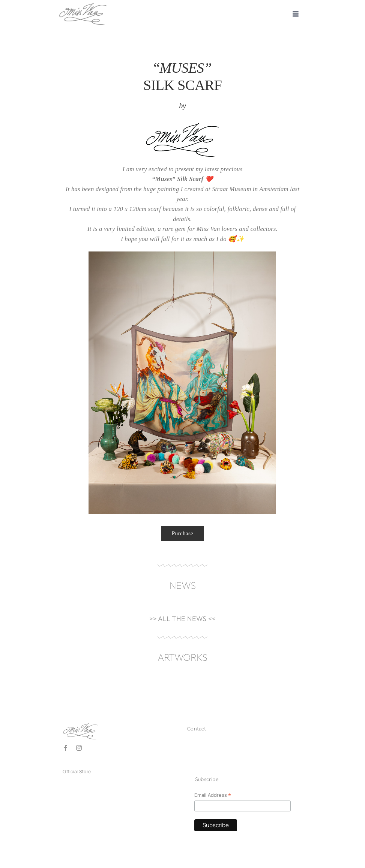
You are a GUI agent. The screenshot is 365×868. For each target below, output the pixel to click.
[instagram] (79, 748)
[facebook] (65, 748)
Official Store (77, 771)
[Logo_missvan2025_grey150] (83, 5)
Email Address (213, 795)
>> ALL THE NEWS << (183, 619)
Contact (197, 729)
